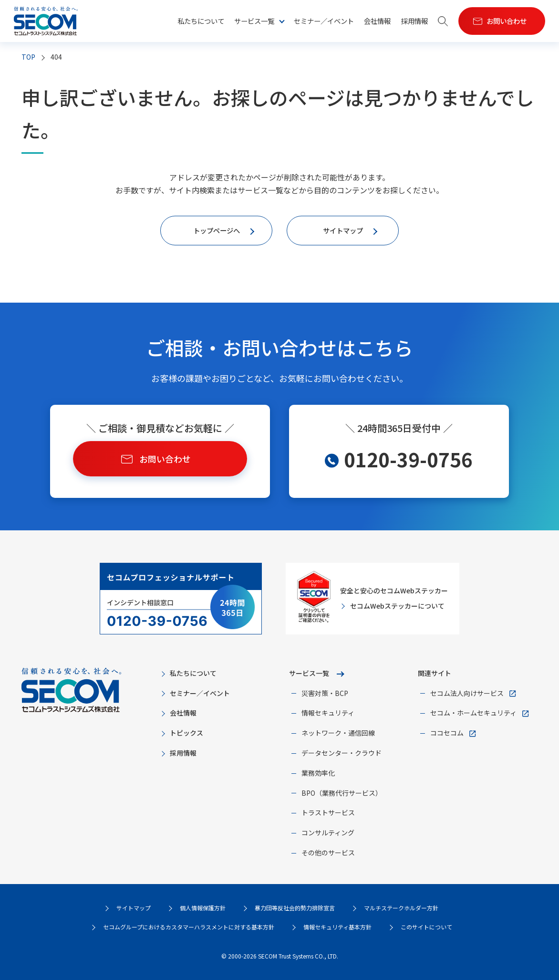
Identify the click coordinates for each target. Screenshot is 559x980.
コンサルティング (328, 832)
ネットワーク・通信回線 (338, 733)
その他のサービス (328, 853)
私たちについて (201, 21)
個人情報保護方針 (203, 908)
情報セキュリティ (328, 713)
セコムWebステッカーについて (397, 606)
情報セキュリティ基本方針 (337, 927)
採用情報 (414, 21)
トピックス (186, 733)
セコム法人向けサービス (467, 693)
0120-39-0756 (408, 459)
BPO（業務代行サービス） (342, 793)
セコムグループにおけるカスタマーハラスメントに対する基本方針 (189, 927)
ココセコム (447, 733)
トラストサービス (328, 812)
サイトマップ (134, 908)
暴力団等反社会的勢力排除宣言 (295, 908)
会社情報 (377, 21)
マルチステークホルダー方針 (401, 908)
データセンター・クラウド (342, 753)
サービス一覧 (254, 21)
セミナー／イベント (324, 21)
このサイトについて (426, 927)
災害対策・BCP (325, 693)
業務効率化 (318, 773)
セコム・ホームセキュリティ (473, 713)
